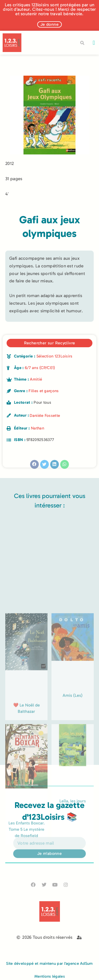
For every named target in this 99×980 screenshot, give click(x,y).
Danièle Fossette (45, 416)
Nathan (37, 428)
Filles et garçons (44, 391)
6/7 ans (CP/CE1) (40, 368)
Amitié (36, 379)
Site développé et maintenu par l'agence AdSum (49, 963)
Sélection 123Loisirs (55, 356)
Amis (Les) (73, 773)
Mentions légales (49, 976)
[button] (94, 43)
